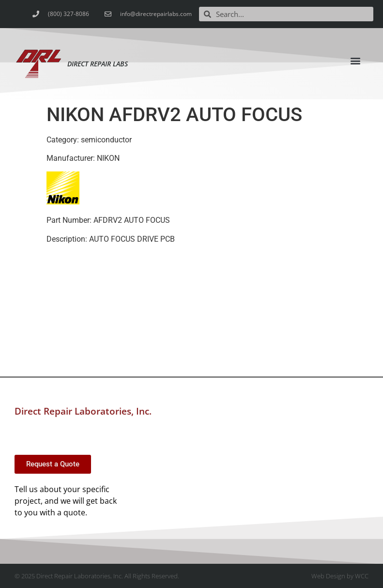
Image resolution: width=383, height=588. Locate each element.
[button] (356, 60)
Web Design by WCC (340, 576)
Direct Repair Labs (98, 64)
